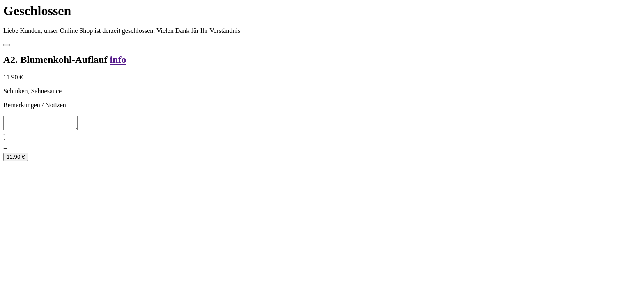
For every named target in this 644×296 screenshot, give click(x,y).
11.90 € (16, 159)
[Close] (7, 45)
